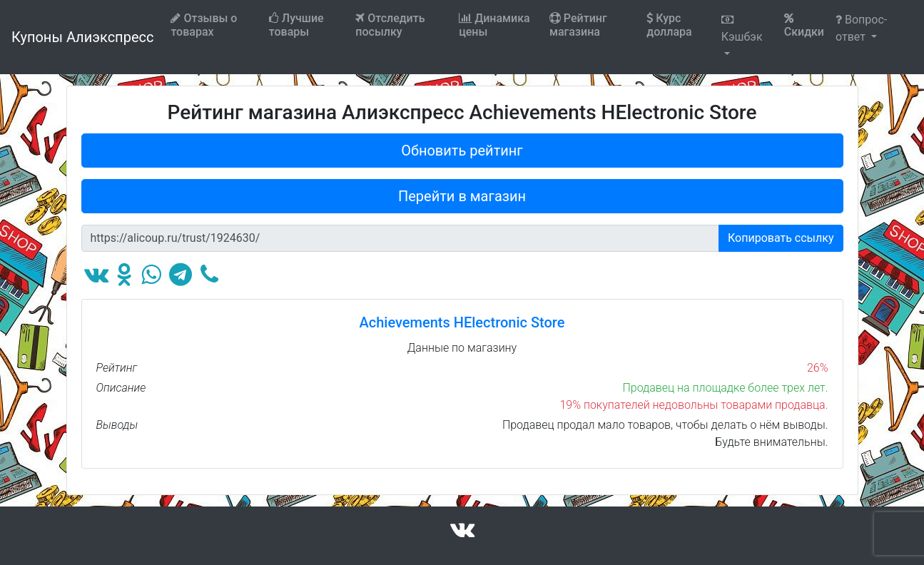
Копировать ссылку (781, 238)
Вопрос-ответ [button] (861, 28)
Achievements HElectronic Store (462, 322)
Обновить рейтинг (462, 151)
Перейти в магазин (462, 196)
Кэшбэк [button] (742, 29)
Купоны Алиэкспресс (82, 37)
